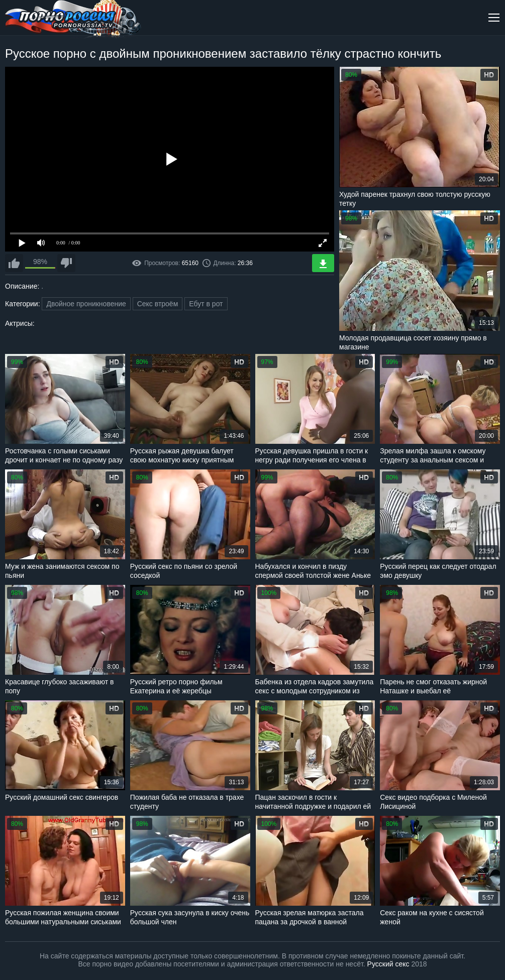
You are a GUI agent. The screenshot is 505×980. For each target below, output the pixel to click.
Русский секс (388, 964)
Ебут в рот (206, 304)
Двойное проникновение (86, 304)
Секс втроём (158, 304)
